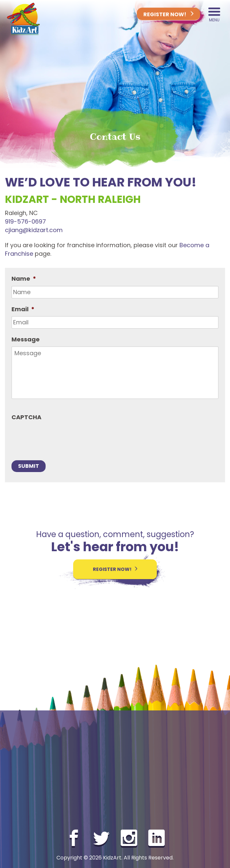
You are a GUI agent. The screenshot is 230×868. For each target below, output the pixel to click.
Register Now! (168, 15)
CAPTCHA (26, 417)
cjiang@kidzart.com (34, 230)
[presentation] (61, 437)
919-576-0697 (25, 221)
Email (23, 309)
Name (24, 279)
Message (26, 339)
